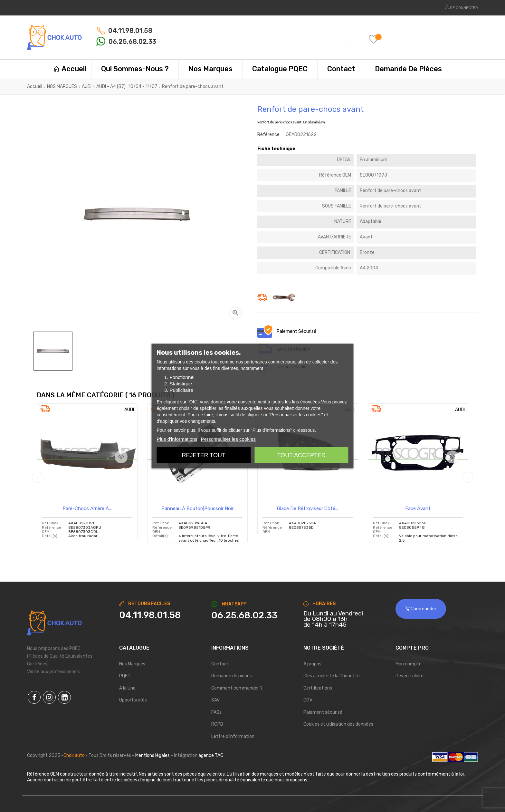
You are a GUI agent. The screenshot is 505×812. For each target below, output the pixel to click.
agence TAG (211, 755)
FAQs (216, 712)
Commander (421, 609)
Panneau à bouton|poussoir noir (197, 508)
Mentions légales (152, 755)
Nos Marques (132, 664)
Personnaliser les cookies (228, 439)
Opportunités (133, 700)
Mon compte (409, 664)
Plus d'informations (177, 439)
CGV (308, 700)
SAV (215, 700)
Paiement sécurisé (323, 712)
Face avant (418, 508)
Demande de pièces (232, 676)
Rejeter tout (204, 455)
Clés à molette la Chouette (332, 676)
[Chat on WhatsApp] (252, 615)
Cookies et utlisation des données (338, 724)
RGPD (217, 724)
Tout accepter (301, 455)
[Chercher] (262, 37)
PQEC (125, 676)
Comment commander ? (237, 688)
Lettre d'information (233, 736)
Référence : (269, 135)
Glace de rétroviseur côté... (308, 508)
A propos (312, 664)
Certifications (318, 688)
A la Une (127, 688)
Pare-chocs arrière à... (87, 508)
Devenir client (410, 676)
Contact (220, 664)
